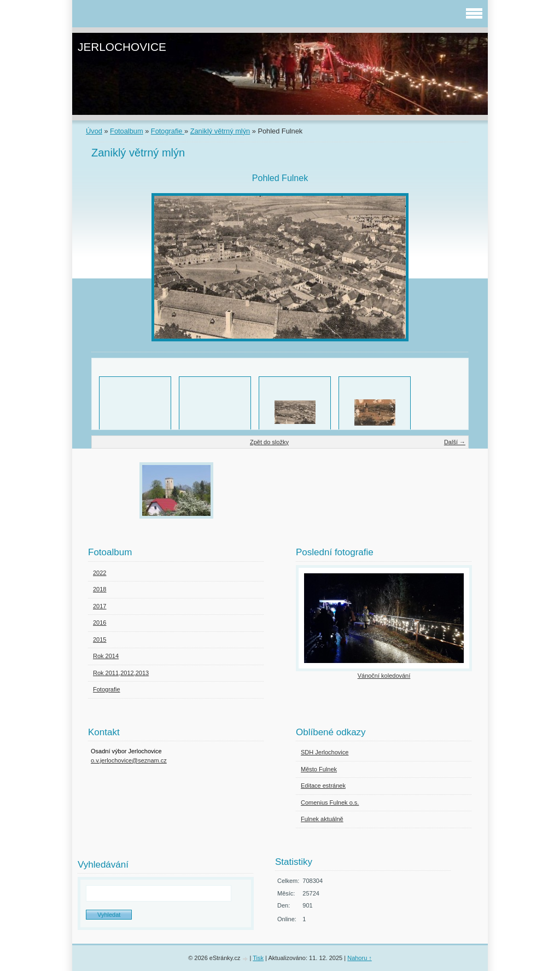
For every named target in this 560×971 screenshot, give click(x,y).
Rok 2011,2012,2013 (121, 673)
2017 (100, 606)
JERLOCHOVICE (122, 47)
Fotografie (168, 131)
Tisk (258, 958)
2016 (100, 623)
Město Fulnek (319, 769)
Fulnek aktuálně (322, 819)
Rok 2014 (106, 656)
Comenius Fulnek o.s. (330, 803)
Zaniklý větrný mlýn (220, 131)
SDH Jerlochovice (325, 752)
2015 (100, 639)
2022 (100, 573)
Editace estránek (323, 786)
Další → (455, 442)
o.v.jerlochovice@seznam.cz (129, 760)
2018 (100, 589)
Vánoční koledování (384, 676)
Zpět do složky (269, 442)
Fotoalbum (126, 131)
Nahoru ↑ (360, 958)
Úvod (94, 131)
